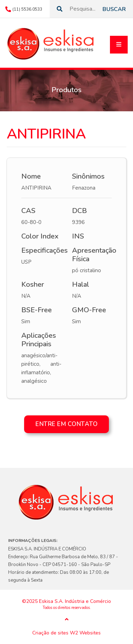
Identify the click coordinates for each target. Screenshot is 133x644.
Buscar (114, 9)
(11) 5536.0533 (27, 9)
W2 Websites (85, 633)
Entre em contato (66, 424)
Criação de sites (50, 633)
